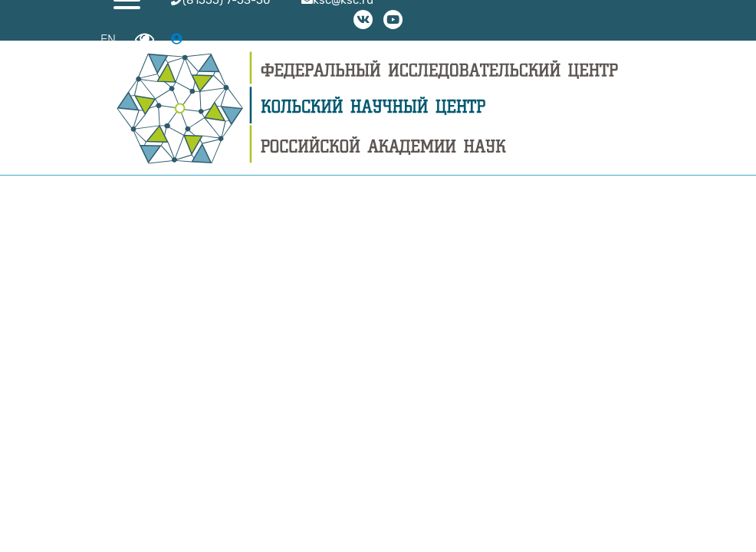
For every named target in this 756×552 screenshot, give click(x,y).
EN (108, 39)
